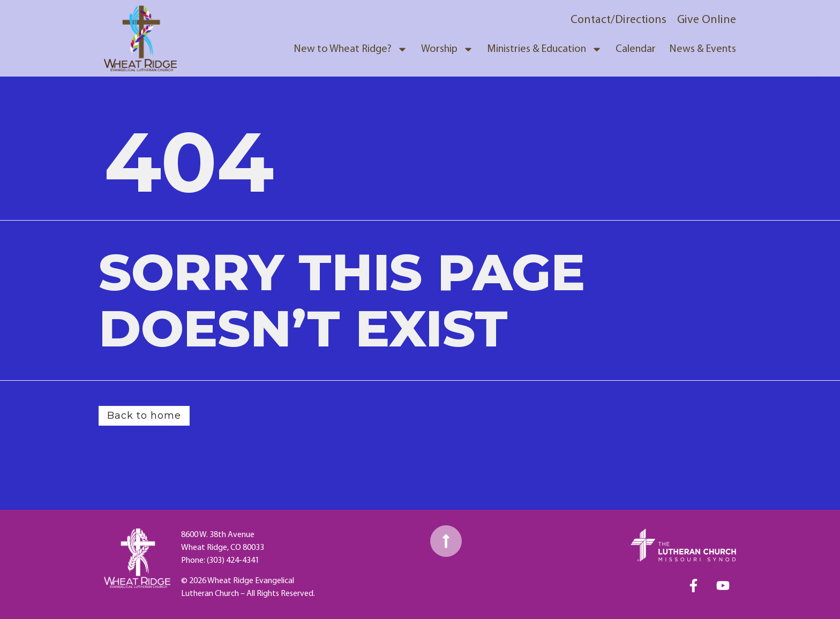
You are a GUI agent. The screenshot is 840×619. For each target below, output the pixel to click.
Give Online (707, 20)
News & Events (703, 49)
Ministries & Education (545, 49)
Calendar (636, 49)
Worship (447, 49)
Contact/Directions (618, 20)
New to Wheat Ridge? (351, 49)
